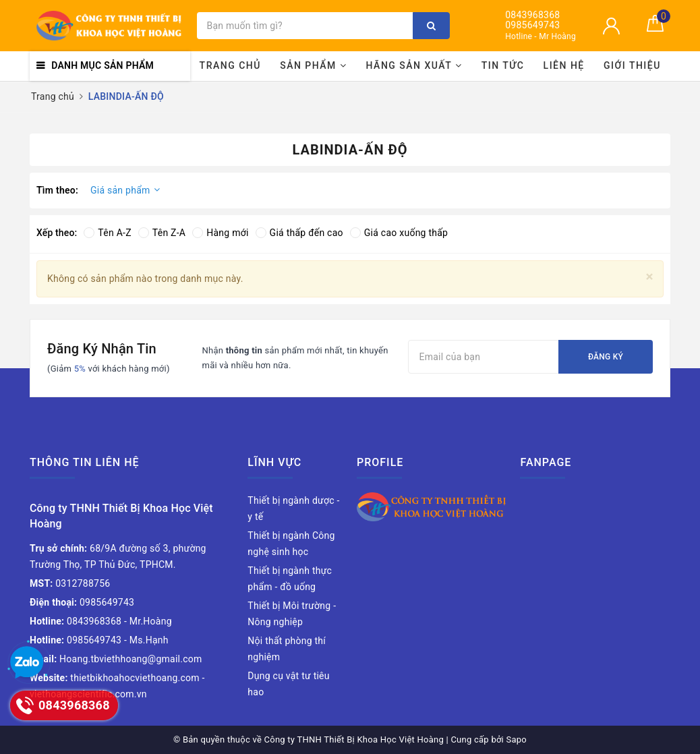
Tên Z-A (162, 233)
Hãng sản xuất (414, 65)
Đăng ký (606, 357)
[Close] (650, 277)
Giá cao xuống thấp (399, 233)
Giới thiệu (632, 65)
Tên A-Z (107, 233)
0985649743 (532, 25)
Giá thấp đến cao (299, 233)
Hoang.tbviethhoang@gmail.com (116, 659)
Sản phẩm (313, 65)
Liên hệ (564, 65)
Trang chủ (230, 65)
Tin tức (503, 65)
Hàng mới (220, 233)
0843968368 (532, 15)
